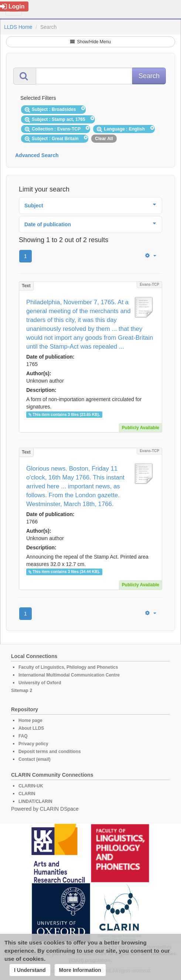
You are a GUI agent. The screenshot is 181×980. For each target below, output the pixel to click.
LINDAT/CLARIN (35, 801)
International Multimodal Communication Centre (69, 675)
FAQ (23, 736)
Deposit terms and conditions (50, 752)
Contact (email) (35, 759)
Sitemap (20, 691)
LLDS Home (18, 27)
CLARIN (27, 794)
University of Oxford (40, 683)
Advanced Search (37, 155)
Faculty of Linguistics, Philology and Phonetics (68, 667)
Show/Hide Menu (90, 42)
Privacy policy (33, 744)
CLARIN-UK (31, 786)
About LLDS (31, 728)
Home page (30, 720)
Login (12, 6)
